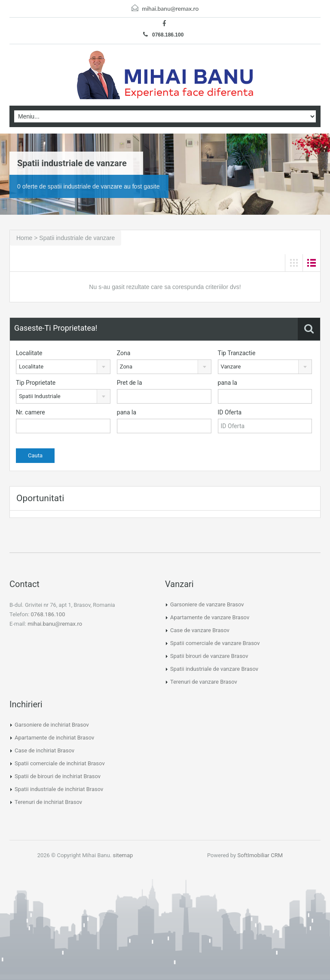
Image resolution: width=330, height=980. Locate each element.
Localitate (29, 353)
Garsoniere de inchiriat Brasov (52, 725)
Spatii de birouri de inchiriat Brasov (58, 776)
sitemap (123, 855)
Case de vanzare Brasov (200, 630)
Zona (124, 353)
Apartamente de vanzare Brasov (210, 617)
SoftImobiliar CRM (260, 855)
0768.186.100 (163, 35)
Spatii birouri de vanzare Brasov (209, 656)
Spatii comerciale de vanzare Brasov (215, 643)
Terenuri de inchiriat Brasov (48, 802)
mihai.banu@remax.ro (170, 8)
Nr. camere (31, 412)
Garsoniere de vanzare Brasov (207, 604)
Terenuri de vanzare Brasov (204, 682)
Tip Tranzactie (237, 353)
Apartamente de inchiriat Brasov (54, 738)
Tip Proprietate (36, 383)
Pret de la (130, 383)
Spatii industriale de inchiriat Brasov (59, 789)
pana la (228, 383)
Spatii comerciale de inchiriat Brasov (60, 763)
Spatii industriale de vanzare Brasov (214, 669)
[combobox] (63, 367)
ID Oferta (230, 412)
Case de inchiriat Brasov (44, 750)
